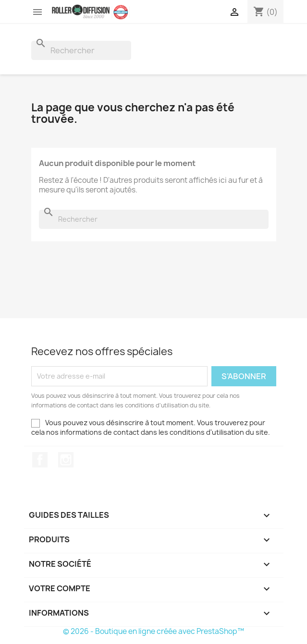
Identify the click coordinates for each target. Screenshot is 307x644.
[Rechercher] (81, 50)
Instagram (66, 460)
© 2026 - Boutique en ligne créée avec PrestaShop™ (153, 631)
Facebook (40, 460)
